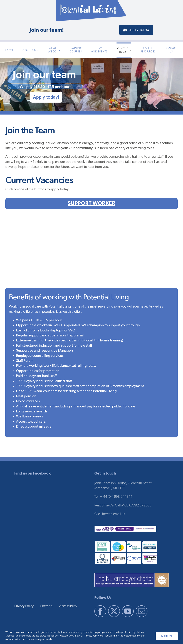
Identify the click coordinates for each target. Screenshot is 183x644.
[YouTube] (128, 611)
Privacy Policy (24, 606)
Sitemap (46, 606)
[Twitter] (114, 611)
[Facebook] (100, 611)
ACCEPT (167, 636)
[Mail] (142, 611)
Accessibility (68, 606)
